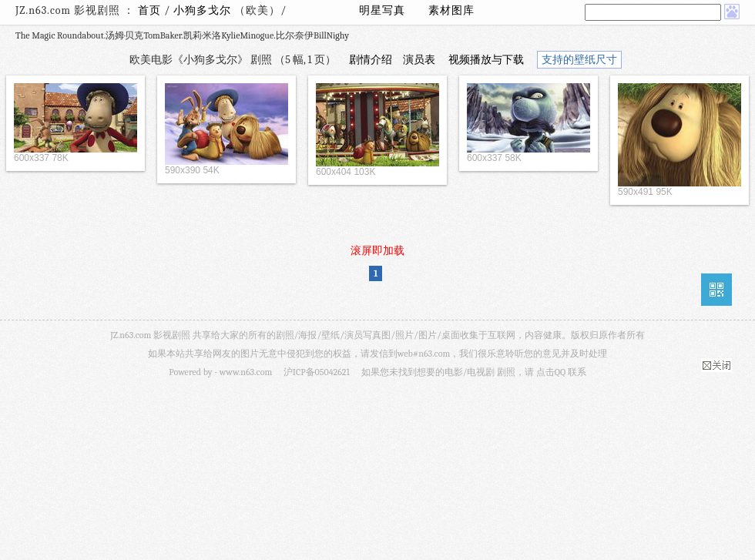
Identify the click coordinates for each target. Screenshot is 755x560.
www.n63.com (246, 372)
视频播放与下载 (486, 60)
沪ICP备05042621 (317, 372)
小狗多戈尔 (204, 10)
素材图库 (451, 10)
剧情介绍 (371, 60)
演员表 (419, 60)
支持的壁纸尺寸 (579, 60)
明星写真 (382, 10)
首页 (149, 10)
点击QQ (551, 372)
